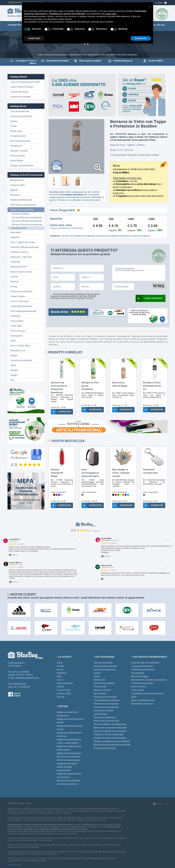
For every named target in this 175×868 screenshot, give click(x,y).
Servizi (60, 670)
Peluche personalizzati (21, 291)
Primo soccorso (18, 331)
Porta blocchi (100, 687)
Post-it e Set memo (20, 301)
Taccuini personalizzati (21, 360)
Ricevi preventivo (150, 298)
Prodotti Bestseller (19, 92)
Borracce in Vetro (19, 228)
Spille (13, 341)
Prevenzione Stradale (21, 97)
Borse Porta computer (104, 683)
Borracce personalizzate (56, 55)
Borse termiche (18, 156)
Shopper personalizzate (22, 166)
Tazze (13, 365)
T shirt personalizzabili (142, 683)
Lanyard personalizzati (21, 306)
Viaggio (14, 375)
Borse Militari (17, 161)
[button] (150, 7)
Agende (14, 190)
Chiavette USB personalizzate (25, 247)
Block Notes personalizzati (23, 205)
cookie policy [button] (111, 14)
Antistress (15, 195)
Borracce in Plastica (20, 214)
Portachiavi (16, 316)
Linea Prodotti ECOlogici (22, 87)
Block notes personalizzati (106, 721)
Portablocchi (16, 146)
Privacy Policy (64, 690)
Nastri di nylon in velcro (21, 272)
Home (40, 55)
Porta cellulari (17, 321)
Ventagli (14, 370)
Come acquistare (65, 683)
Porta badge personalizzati (23, 311)
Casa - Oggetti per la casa (23, 242)
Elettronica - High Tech (21, 257)
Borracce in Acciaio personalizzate (27, 221)
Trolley (13, 126)
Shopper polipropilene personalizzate (112, 741)
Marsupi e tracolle (19, 151)
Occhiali (14, 277)
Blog (59, 676)
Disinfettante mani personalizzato (147, 693)
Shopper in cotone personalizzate (110, 738)
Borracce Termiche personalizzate (27, 225)
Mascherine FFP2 (19, 267)
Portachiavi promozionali (143, 670)
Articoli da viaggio (140, 676)
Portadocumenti (18, 136)
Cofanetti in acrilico (19, 252)
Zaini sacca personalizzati (106, 707)
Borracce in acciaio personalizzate (110, 728)
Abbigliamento (17, 180)
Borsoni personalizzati (21, 116)
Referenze (62, 673)
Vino (12, 380)
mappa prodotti (14, 865)
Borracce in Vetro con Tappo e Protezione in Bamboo (113, 55)
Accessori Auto (18, 185)
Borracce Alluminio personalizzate (26, 217)
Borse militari (100, 693)
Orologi (14, 287)
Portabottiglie (138, 673)
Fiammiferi (15, 262)
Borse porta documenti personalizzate (112, 745)
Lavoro (60, 680)
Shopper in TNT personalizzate (108, 734)
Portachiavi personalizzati (106, 704)
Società (60, 666)
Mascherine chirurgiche (142, 704)
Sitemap (61, 697)
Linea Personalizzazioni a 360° (25, 82)
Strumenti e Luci (18, 351)
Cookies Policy (64, 693)
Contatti (159, 3)
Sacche (14, 121)
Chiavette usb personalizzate (145, 663)
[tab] (54, 181)
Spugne (14, 355)
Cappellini (15, 237)
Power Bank (16, 326)
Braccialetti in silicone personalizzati (149, 680)
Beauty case (16, 131)
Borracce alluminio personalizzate (110, 724)
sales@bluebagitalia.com (27, 678)
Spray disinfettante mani (143, 700)
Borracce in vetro (78, 55)
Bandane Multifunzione (21, 200)
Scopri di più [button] (34, 38)
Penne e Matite (18, 296)
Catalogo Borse (16, 25)
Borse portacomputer (20, 141)
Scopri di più (62, 412)
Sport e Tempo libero (20, 346)
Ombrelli (14, 282)
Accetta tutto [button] (141, 38)
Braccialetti (16, 232)
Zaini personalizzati (20, 111)
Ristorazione (16, 336)
